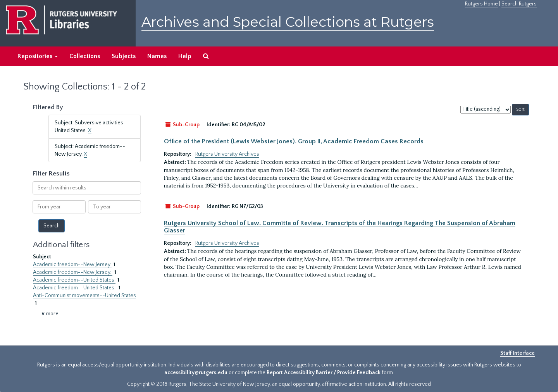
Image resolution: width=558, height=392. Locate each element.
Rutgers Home (481, 4)
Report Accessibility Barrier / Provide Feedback (324, 373)
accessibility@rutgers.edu (196, 373)
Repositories (38, 56)
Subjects (124, 56)
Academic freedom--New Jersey (72, 265)
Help (185, 56)
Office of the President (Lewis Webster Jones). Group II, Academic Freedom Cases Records (294, 141)
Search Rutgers (519, 4)
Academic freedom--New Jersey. (73, 272)
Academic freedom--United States (74, 280)
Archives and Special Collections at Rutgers (288, 22)
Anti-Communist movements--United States (84, 296)
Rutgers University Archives (227, 154)
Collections (85, 56)
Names (157, 56)
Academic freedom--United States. (75, 288)
